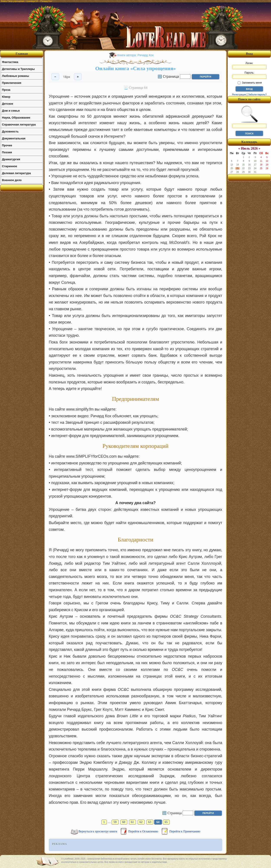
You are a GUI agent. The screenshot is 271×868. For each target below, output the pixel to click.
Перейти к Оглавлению (144, 831)
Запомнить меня (250, 83)
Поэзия (7, 152)
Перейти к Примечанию (185, 831)
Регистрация (239, 94)
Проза (6, 90)
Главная (22, 54)
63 (150, 822)
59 (115, 822)
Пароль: (249, 75)
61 (132, 822)
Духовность (10, 131)
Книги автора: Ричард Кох (135, 55)
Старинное (10, 166)
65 (166, 822)
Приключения (12, 83)
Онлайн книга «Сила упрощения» (135, 68)
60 (124, 822)
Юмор (6, 97)
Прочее (7, 145)
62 (141, 822)
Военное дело (12, 180)
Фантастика (10, 62)
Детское (7, 104)
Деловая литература (16, 173)
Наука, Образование (16, 118)
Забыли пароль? (257, 94)
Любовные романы (16, 76)
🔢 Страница (168, 76)
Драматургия (11, 159)
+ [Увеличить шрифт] (78, 77)
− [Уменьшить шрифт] (55, 77)
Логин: (249, 66)
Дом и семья (11, 111)
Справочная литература (19, 125)
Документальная (14, 138)
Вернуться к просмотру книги (98, 831)
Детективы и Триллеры (18, 69)
